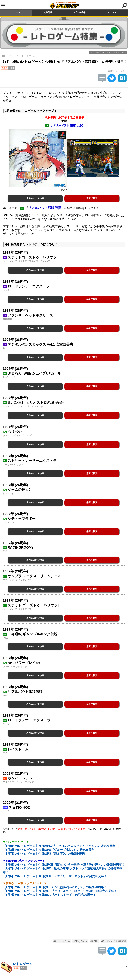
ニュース (16, 12)
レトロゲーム (29, 56)
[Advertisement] (64, 920)
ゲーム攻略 (80, 12)
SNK (94, 941)
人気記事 (48, 12)
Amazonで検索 (35, 198)
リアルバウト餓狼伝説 (114, 941)
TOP (4, 56)
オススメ (112, 12)
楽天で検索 (92, 198)
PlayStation (80, 941)
